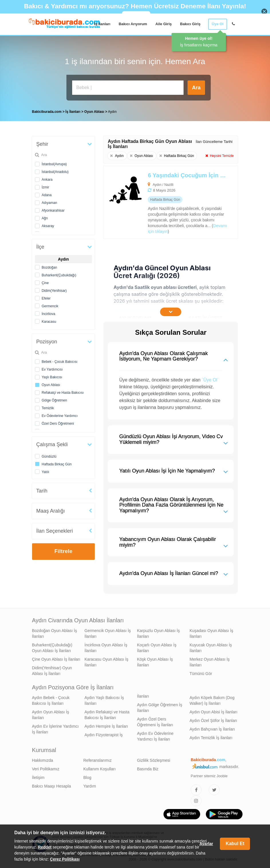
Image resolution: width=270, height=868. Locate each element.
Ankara (47, 180)
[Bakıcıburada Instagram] (196, 801)
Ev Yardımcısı (52, 369)
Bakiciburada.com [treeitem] (47, 112)
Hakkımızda (43, 760)
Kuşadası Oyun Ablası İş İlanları (211, 633)
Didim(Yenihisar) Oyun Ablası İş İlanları (52, 671)
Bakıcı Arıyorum (133, 24)
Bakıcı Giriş (190, 24)
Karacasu (49, 322)
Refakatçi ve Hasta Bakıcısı (63, 393)
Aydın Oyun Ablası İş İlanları (51, 715)
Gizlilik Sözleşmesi (154, 760)
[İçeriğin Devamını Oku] (171, 312)
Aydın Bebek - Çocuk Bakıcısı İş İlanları (51, 700)
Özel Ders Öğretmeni (58, 424)
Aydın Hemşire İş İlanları (106, 726)
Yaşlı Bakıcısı (52, 377)
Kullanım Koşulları (99, 769)
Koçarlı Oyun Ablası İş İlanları (157, 648)
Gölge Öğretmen (55, 400)
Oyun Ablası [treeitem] (95, 112)
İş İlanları (102, 24)
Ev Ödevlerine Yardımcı (60, 416)
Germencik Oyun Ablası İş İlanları (108, 633)
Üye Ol (217, 24)
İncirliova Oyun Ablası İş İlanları (106, 648)
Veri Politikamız (46, 769)
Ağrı (45, 218)
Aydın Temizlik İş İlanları (211, 738)
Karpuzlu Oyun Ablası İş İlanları (158, 633)
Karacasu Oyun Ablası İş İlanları (106, 662)
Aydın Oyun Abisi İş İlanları (213, 712)
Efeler (46, 298)
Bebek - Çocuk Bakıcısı (60, 362)
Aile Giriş (164, 24)
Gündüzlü (49, 456)
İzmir (46, 187)
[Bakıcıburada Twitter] (214, 790)
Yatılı (46, 472)
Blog (87, 778)
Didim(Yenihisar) (54, 291)
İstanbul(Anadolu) (55, 172)
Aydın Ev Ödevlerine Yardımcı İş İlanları (155, 736)
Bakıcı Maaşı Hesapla (52, 786)
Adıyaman (50, 203)
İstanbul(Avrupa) (54, 164)
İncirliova (49, 314)
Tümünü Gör (201, 674)
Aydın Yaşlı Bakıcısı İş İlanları (104, 700)
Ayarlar (206, 844)
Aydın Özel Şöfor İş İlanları (213, 721)
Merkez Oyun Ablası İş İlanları (210, 662)
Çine (45, 283)
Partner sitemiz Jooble (209, 776)
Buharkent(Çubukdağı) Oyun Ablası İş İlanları (52, 648)
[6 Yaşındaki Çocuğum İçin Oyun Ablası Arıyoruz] (157, 202)
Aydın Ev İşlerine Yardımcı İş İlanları (55, 729)
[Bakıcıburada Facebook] (196, 790)
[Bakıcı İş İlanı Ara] (128, 88)
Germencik (50, 306)
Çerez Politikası (65, 859)
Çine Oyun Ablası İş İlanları (56, 659)
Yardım (90, 786)
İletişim (38, 778)
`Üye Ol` (210, 380)
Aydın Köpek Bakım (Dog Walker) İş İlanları (212, 700)
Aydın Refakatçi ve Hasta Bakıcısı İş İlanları (107, 715)
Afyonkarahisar (53, 210)
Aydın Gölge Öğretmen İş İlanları (160, 708)
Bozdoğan (50, 267)
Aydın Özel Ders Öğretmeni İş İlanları (155, 722)
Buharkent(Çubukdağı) (59, 275)
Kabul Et (235, 844)
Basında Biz (148, 769)
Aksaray (48, 226)
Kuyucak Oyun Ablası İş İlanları (211, 648)
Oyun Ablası (51, 385)
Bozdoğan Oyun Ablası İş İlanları (55, 633)
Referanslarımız (97, 760)
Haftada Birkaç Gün (57, 464)
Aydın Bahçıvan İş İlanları (212, 729)
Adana (47, 195)
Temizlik (48, 408)
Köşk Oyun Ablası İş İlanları (155, 662)
